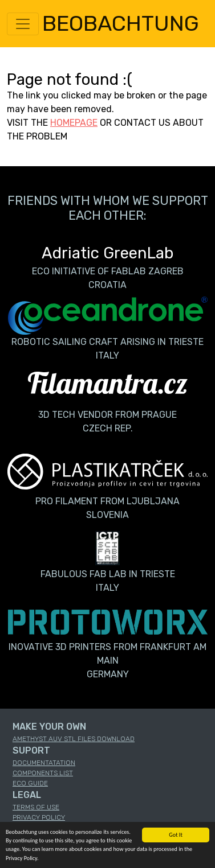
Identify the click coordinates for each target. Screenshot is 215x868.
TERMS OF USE (36, 807)
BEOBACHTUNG (121, 23)
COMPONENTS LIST (43, 773)
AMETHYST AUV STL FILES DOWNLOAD (74, 739)
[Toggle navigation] (23, 24)
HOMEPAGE (74, 123)
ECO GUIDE (30, 783)
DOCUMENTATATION (44, 763)
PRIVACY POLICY (39, 817)
